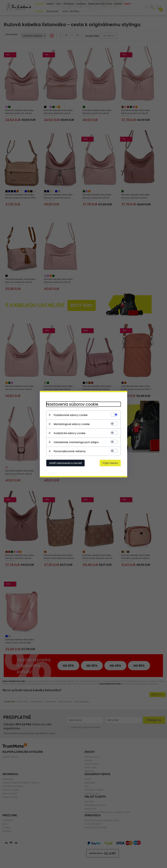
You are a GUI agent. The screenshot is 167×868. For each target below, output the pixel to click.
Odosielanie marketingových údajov (76, 442)
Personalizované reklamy (70, 451)
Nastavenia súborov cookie (72, 404)
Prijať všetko (110, 463)
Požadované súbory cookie (71, 415)
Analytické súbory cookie (70, 433)
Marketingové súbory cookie (72, 424)
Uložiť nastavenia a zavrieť (65, 463)
